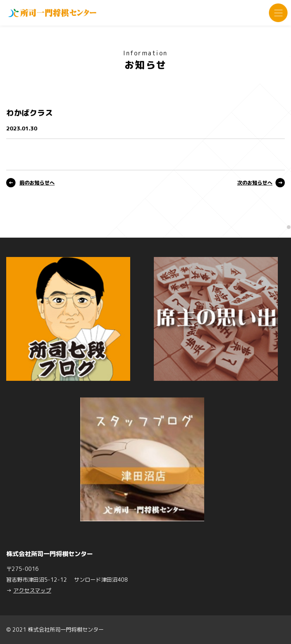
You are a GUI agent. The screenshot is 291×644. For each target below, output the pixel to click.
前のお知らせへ (37, 183)
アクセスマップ (32, 590)
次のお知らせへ (255, 183)
